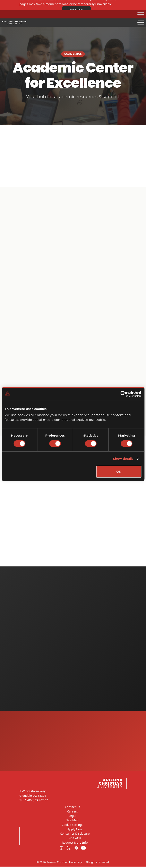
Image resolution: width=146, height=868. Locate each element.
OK (119, 471)
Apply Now (75, 831)
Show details (123, 459)
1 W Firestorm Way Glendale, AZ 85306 (33, 795)
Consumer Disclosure (75, 835)
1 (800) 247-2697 (36, 801)
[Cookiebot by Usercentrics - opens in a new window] (123, 394)
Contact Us (72, 808)
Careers (72, 813)
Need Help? (76, 10)
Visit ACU (75, 839)
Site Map (72, 821)
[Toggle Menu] (141, 14)
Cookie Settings (72, 826)
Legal (72, 817)
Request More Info (75, 844)
